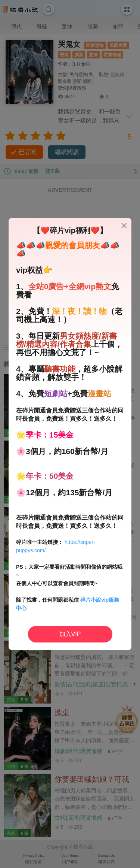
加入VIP (70, 634)
